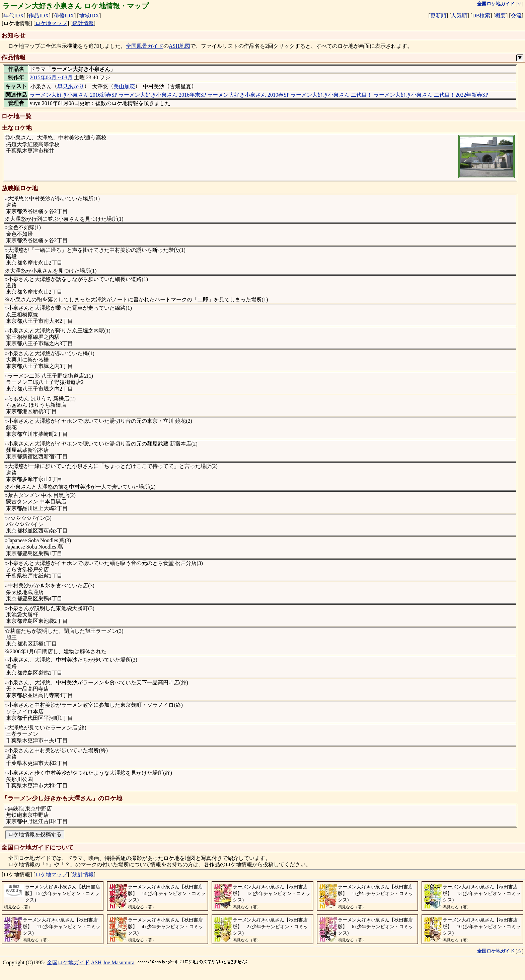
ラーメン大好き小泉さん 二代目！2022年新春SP (431, 95)
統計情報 (83, 23)
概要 (501, 16)
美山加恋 (124, 86)
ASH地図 (179, 46)
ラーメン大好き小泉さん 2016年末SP (162, 95)
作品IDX (39, 16)
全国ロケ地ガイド (68, 962)
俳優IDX (64, 16)
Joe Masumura (119, 962)
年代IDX (13, 16)
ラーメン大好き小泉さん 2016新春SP (73, 95)
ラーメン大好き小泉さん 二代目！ (331, 95)
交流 (516, 16)
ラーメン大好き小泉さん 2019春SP (248, 95)
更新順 (438, 16)
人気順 (459, 16)
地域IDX (89, 16)
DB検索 (481, 16)
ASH (96, 962)
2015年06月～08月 (51, 77)
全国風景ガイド (145, 46)
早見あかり (71, 86)
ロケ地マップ (51, 23)
